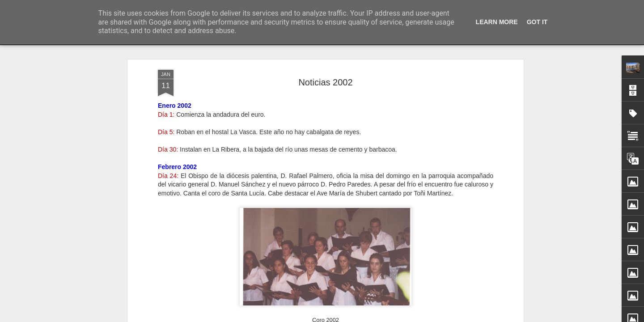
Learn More (497, 22)
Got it (537, 22)
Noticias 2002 (325, 82)
